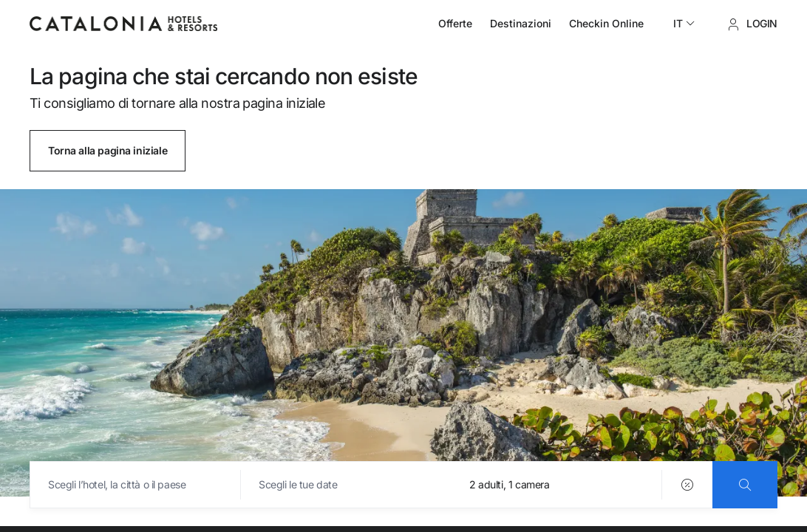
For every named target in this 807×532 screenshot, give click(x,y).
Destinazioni (521, 23)
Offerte (455, 23)
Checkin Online (606, 23)
